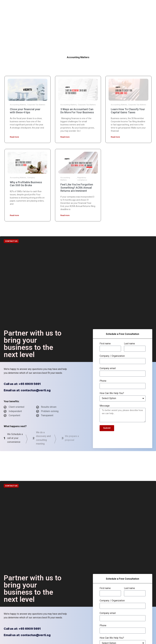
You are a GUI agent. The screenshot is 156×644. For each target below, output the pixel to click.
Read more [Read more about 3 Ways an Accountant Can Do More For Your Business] (65, 137)
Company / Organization (112, 356)
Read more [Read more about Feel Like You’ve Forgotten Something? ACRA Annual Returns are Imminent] (65, 215)
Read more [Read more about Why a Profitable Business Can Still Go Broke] (14, 215)
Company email (108, 368)
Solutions (69, 4)
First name (105, 344)
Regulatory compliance (82, 179)
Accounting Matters (18, 105)
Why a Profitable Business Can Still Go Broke (26, 184)
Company (31, 178)
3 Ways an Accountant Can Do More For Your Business (77, 111)
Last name (129, 344)
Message (105, 406)
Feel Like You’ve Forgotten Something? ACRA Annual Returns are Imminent (77, 188)
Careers (75, 13)
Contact (98, 4)
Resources (84, 4)
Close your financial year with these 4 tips (25, 111)
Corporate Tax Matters (36, 105)
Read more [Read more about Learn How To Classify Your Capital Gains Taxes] (115, 137)
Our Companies (52, 4)
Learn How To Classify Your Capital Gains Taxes (128, 111)
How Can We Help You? (112, 393)
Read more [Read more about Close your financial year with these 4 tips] (14, 137)
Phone (103, 381)
